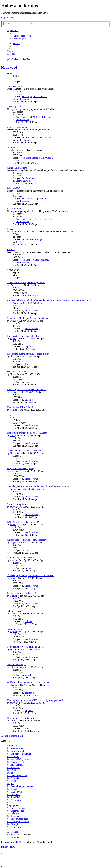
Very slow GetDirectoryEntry (21, 468)
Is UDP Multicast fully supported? (23, 522)
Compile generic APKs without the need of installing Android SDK (38, 486)
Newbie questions (15, 107)
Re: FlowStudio (29, 178)
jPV (17, 242)
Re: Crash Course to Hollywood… (38, 158)
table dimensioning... (17, 665)
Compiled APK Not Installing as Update (26, 647)
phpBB (16, 842)
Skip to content (8, 18)
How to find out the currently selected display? (29, 354)
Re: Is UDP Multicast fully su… (37, 117)
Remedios (12, 229)
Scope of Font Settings (17, 372)
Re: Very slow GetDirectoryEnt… (37, 219)
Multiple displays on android (20, 558)
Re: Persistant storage (32, 239)
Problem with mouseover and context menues (28, 682)
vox (17, 160)
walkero (14, 410)
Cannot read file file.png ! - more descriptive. (28, 318)
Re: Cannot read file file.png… (36, 260)
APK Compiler (14, 209)
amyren (13, 471)
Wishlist (11, 249)
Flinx (12, 356)
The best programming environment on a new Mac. (31, 575)
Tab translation (14, 611)
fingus (13, 489)
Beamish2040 (22, 181)
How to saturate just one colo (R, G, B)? (26, 336)
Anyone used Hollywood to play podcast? (26, 540)
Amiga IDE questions (17, 168)
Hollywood (9, 67)
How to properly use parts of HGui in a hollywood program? (35, 700)
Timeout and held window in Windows (25, 451)
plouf (12, 435)
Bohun (13, 525)
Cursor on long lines (16, 504)
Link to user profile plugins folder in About (27, 433)
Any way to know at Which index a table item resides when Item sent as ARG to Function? (49, 300)
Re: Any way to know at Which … (38, 137)
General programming (17, 127)
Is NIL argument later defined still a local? (27, 389)
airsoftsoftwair (22, 99)
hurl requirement (15, 629)
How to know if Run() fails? (20, 407)
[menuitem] (22, 36)
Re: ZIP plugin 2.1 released (34, 97)
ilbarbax (14, 685)
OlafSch (14, 596)
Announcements (14, 86)
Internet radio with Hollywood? (22, 593)
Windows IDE (14, 188)
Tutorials (11, 147)
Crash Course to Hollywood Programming (27, 283)
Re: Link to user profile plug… (36, 199)
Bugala (13, 303)
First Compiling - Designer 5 (20, 718)
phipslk (13, 667)
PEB (12, 649)
